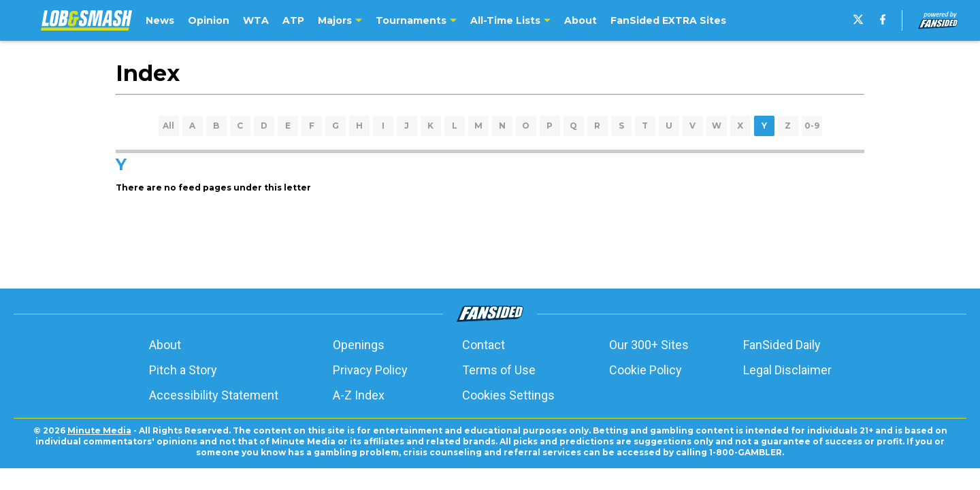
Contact (484, 345)
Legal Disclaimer (787, 370)
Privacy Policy (370, 370)
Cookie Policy (646, 370)
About (165, 345)
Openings (359, 345)
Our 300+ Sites (649, 345)
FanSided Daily (782, 345)
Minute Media (99, 430)
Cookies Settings (508, 395)
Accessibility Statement (214, 395)
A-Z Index (359, 395)
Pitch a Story (183, 370)
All (168, 126)
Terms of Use (499, 370)
